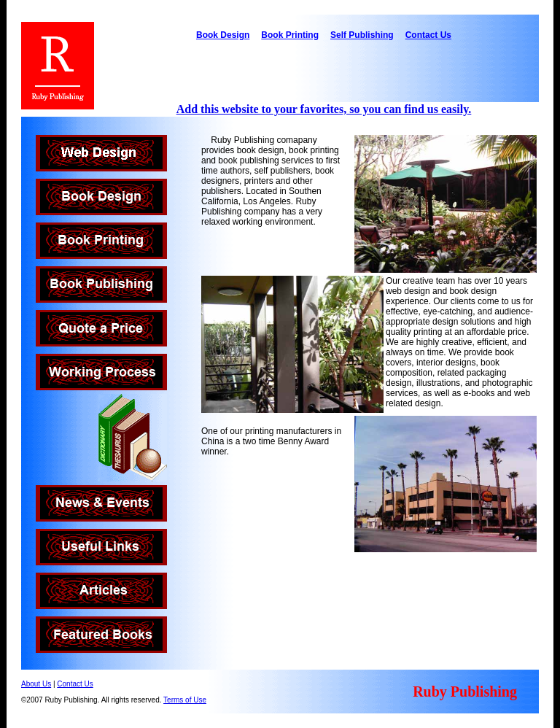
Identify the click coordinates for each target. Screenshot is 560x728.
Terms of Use (185, 700)
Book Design (223, 35)
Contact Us (428, 35)
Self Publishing (362, 35)
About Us (36, 684)
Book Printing (290, 35)
